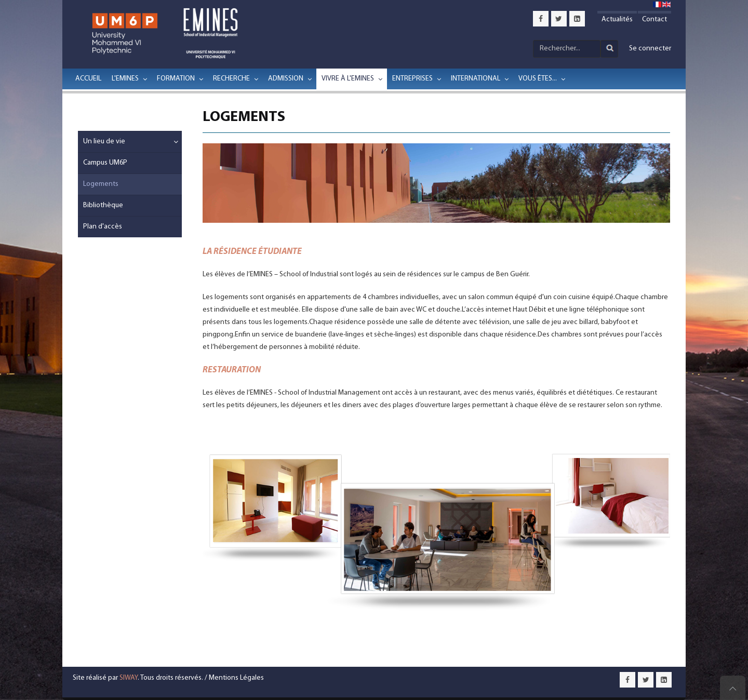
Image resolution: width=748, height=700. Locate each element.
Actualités (617, 19)
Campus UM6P (105, 163)
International (476, 79)
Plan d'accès (103, 227)
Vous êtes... (538, 79)
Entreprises (412, 79)
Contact (654, 19)
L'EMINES (125, 79)
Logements (101, 184)
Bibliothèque (103, 205)
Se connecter (650, 49)
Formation (176, 79)
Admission (286, 79)
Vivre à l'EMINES (348, 79)
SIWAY (129, 678)
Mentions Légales (236, 678)
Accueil (88, 79)
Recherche (231, 79)
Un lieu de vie (104, 142)
